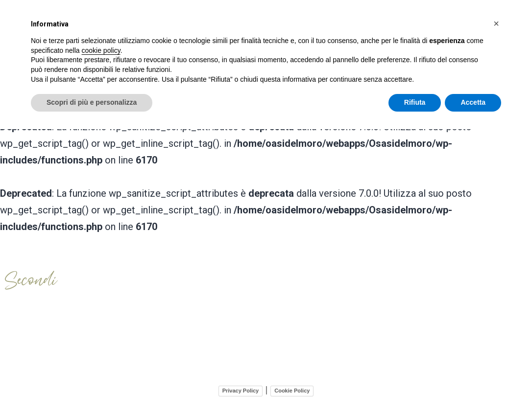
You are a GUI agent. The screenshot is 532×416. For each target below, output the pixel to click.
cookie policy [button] (101, 50)
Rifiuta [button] (415, 102)
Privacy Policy (241, 389)
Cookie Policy (292, 389)
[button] (496, 23)
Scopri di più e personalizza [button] (92, 102)
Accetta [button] (473, 102)
